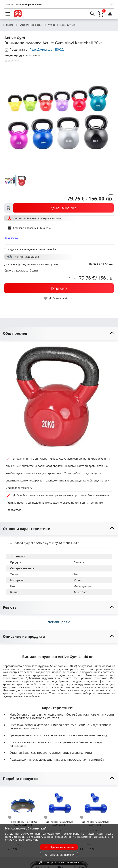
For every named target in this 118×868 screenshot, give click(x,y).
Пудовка (79, 562)
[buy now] (59, 288)
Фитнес (50, 25)
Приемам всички (59, 847)
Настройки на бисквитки (59, 862)
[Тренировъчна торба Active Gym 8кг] (23, 804)
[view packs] (59, 208)
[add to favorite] (12, 818)
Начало (8, 25)
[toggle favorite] (58, 298)
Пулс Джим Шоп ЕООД (47, 49)
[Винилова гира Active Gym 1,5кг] (95, 804)
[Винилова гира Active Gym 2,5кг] (59, 804)
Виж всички (12, 238)
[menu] (8, 14)
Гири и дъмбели (66, 25)
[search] (92, 14)
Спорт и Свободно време (29, 25)
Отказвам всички (59, 855)
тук (35, 840)
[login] (110, 14)
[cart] (101, 14)
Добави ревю (59, 622)
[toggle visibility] (59, 333)
